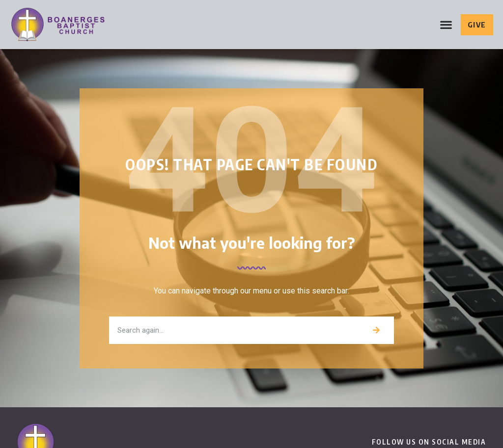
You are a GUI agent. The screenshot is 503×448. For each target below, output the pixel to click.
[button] (446, 25)
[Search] (376, 330)
